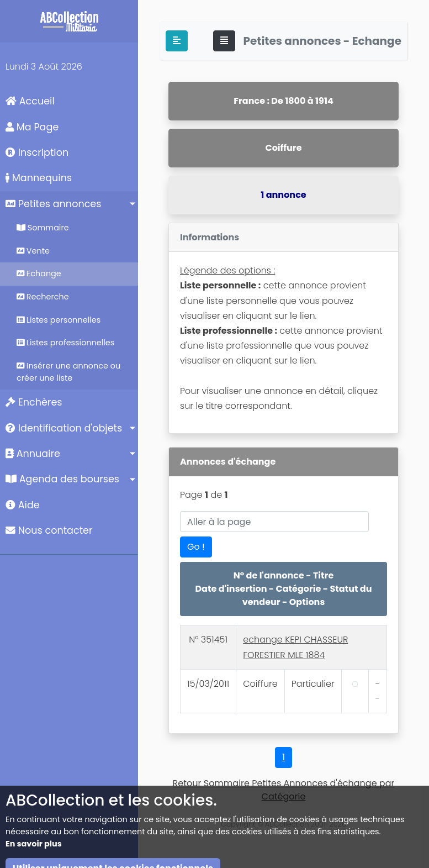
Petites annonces (53, 204)
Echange (39, 273)
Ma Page (32, 127)
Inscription (37, 152)
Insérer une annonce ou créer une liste (68, 372)
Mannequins (39, 178)
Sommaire (43, 228)
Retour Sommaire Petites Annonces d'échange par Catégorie (284, 790)
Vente (33, 251)
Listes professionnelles (65, 343)
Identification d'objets (64, 428)
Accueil (30, 101)
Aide (23, 505)
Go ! (196, 547)
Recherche (43, 297)
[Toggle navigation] (224, 41)
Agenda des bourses (62, 479)
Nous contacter (49, 530)
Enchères (34, 402)
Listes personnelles (59, 320)
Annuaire (33, 454)
